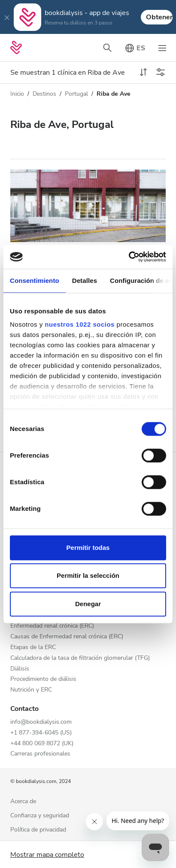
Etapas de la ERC (33, 648)
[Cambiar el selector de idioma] (135, 48)
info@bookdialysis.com (41, 722)
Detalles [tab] (85, 281)
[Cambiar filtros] (161, 73)
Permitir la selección (88, 575)
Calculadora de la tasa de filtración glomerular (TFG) (80, 658)
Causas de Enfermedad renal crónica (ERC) (67, 637)
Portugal (76, 94)
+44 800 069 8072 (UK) (42, 744)
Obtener (159, 17)
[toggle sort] (143, 73)
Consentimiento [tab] (35, 281)
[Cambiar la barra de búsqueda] (107, 48)
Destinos (44, 94)
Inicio (17, 94)
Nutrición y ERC (31, 690)
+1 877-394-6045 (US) (41, 733)
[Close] (7, 17)
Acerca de (23, 802)
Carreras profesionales (40, 754)
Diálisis (20, 669)
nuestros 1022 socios (80, 324)
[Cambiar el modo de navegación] (162, 48)
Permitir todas (88, 548)
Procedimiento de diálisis (43, 679)
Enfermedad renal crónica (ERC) (52, 626)
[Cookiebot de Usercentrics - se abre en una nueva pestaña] (129, 257)
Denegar (88, 604)
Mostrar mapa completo (47, 855)
